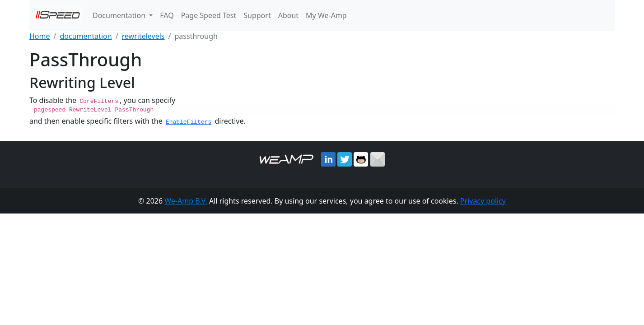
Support (257, 15)
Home (40, 36)
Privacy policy (483, 200)
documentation (86, 36)
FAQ (167, 15)
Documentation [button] (120, 15)
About (288, 15)
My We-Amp (326, 15)
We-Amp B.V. (186, 200)
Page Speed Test (209, 15)
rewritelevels (143, 36)
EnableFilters (189, 121)
